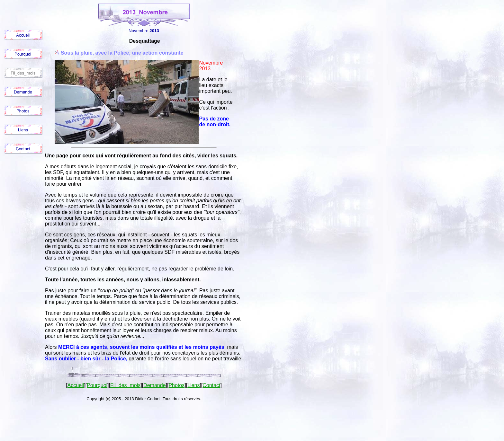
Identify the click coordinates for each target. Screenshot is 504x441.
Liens (194, 385)
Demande (154, 385)
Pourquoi (97, 385)
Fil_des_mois (125, 385)
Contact (211, 385)
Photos (176, 385)
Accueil (76, 385)
